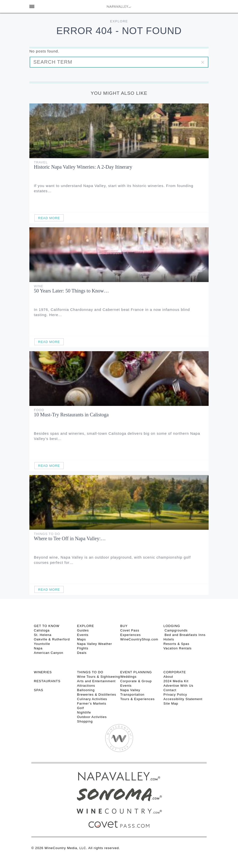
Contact (170, 690)
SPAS (39, 690)
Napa (38, 648)
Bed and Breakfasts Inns (185, 635)
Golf (81, 708)
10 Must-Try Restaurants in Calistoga (71, 415)
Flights (83, 648)
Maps (82, 639)
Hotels (169, 639)
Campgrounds (176, 630)
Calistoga (42, 630)
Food (39, 410)
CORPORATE (175, 672)
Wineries (43, 672)
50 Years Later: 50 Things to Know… (71, 291)
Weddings (128, 677)
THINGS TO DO (90, 672)
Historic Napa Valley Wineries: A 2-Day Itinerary (83, 167)
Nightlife (84, 712)
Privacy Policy (175, 695)
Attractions (86, 686)
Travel (41, 162)
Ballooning (86, 690)
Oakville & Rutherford (52, 639)
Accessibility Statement (183, 699)
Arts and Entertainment (96, 681)
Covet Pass (130, 630)
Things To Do (47, 534)
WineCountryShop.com (139, 639)
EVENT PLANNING (136, 672)
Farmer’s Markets (92, 703)
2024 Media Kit (176, 681)
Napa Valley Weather (95, 644)
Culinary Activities (92, 699)
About (168, 677)
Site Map (171, 703)
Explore (119, 21)
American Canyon (49, 653)
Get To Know (47, 626)
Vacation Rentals (178, 648)
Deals (82, 653)
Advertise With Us (178, 686)
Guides (83, 630)
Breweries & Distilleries (97, 695)
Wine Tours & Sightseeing (99, 677)
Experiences (131, 635)
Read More (49, 218)
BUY (124, 626)
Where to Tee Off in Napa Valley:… (70, 538)
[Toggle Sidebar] (32, 6)
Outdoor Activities (92, 717)
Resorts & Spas (177, 644)
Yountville (42, 644)
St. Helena (43, 635)
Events (83, 635)
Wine (39, 286)
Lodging (172, 626)
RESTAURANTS (47, 681)
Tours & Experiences (137, 699)
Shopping (85, 721)
